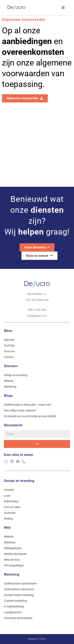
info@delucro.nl (37, 316)
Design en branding (19, 481)
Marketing (12, 574)
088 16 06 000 (37, 310)
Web (7, 528)
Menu (8, 331)
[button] (63, 7)
